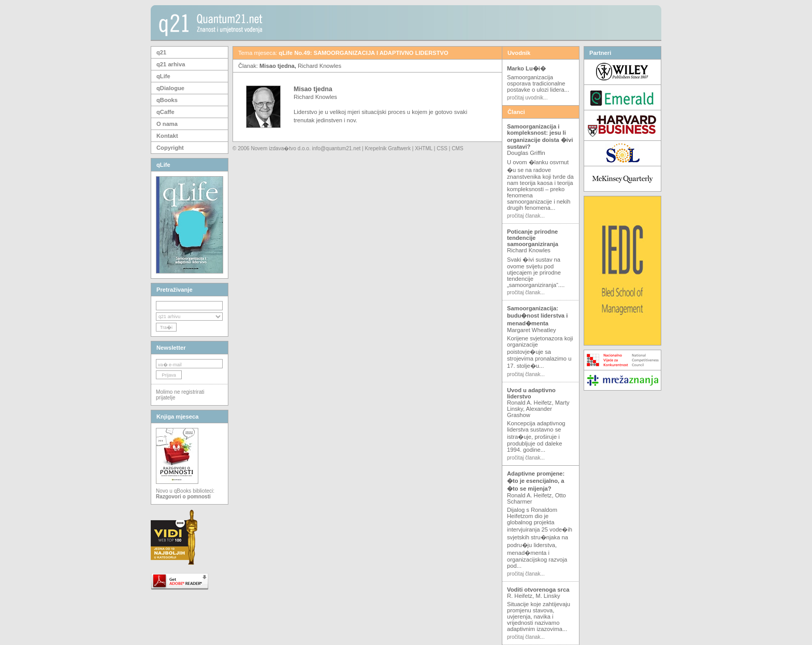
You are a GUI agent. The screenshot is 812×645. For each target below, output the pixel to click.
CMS (457, 148)
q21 (161, 52)
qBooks (167, 100)
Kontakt (167, 136)
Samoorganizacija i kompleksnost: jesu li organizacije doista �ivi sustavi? (540, 137)
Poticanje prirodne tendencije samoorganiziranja (533, 238)
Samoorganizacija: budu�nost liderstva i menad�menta (537, 316)
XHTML (424, 148)
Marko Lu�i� (526, 68)
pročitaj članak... (526, 216)
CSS (442, 148)
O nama (167, 124)
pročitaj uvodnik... (527, 98)
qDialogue (170, 88)
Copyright (170, 148)
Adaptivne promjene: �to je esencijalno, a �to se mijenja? (536, 481)
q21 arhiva (171, 64)
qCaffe (165, 112)
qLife (163, 76)
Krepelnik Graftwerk (388, 148)
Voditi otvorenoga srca (538, 590)
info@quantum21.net (337, 148)
